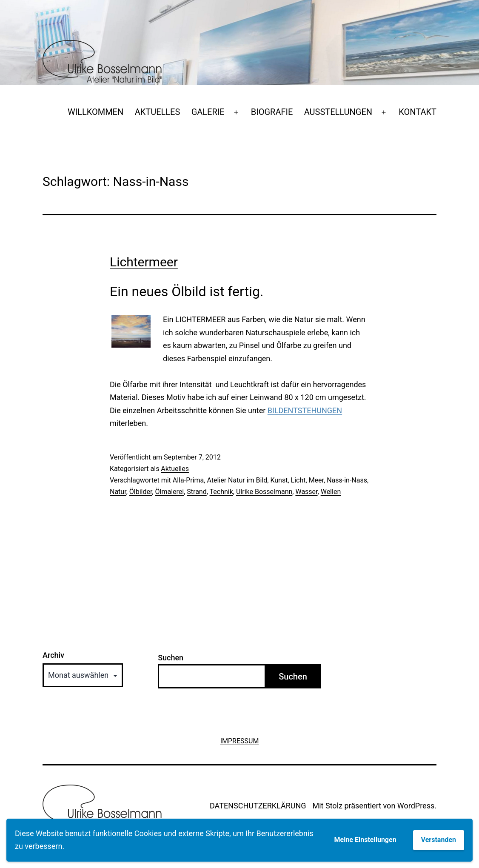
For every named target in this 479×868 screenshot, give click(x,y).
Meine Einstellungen (365, 840)
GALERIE (208, 112)
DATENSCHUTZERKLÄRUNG (258, 806)
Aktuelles (175, 469)
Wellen (331, 492)
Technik (221, 492)
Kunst (279, 480)
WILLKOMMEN (96, 112)
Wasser (306, 492)
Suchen (171, 658)
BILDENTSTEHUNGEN (305, 410)
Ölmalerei (170, 492)
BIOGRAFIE (272, 112)
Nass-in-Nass (347, 480)
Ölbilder (141, 492)
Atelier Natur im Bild (237, 480)
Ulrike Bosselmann (264, 492)
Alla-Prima (188, 480)
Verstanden (439, 840)
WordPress (416, 806)
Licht (298, 480)
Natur (118, 492)
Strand (197, 492)
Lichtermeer (144, 262)
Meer (316, 480)
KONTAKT (418, 112)
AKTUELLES (158, 112)
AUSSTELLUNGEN (338, 112)
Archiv (53, 655)
